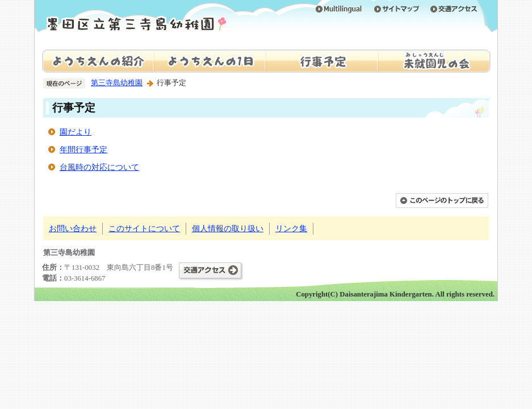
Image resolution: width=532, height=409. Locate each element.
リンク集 (291, 228)
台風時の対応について (99, 167)
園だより (76, 132)
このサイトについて (144, 228)
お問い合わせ (73, 228)
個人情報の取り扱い (228, 228)
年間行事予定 (83, 149)
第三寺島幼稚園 (117, 83)
